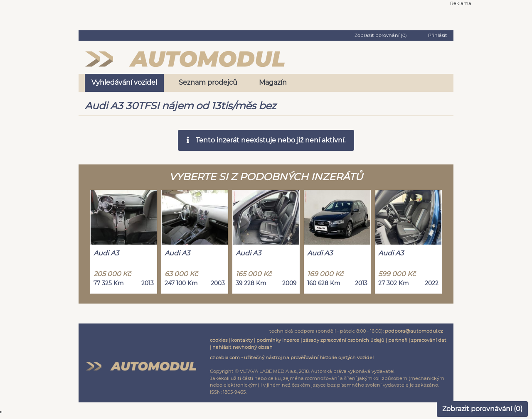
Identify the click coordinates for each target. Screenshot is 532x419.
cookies (219, 340)
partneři (398, 340)
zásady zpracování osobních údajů (344, 340)
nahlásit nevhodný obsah (243, 347)
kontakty (242, 340)
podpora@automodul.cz (414, 331)
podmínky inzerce (278, 340)
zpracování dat (429, 340)
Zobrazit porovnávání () (482, 409)
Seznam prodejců (208, 82)
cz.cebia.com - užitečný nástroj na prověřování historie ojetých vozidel (292, 358)
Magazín (273, 82)
